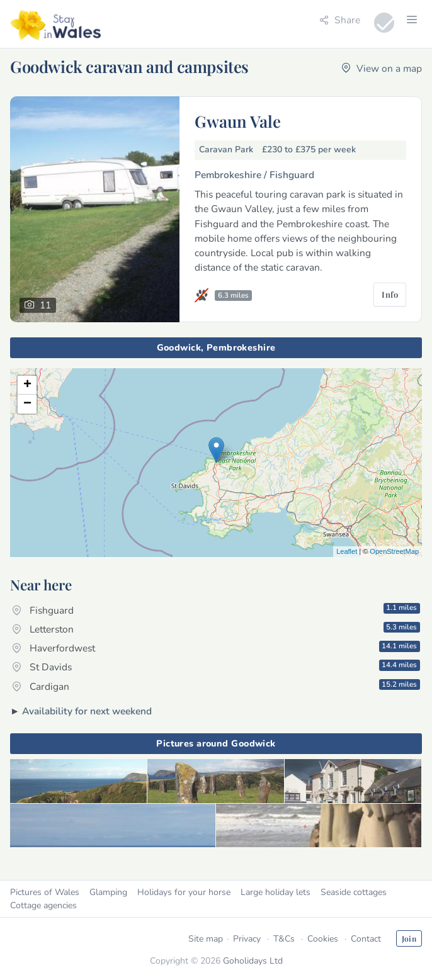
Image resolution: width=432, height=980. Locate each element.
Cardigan (216, 686)
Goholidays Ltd (253, 961)
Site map (206, 939)
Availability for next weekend (87, 711)
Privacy (247, 939)
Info (390, 294)
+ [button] (27, 385)
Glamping (108, 892)
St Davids (216, 667)
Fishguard (216, 609)
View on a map (382, 68)
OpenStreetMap (394, 551)
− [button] (27, 404)
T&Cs (284, 939)
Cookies (323, 939)
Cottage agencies (43, 905)
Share (340, 20)
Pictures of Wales (45, 892)
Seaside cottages (354, 892)
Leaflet (347, 551)
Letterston (216, 629)
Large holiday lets (276, 892)
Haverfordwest (216, 648)
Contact (366, 939)
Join (409, 938)
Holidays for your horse (184, 892)
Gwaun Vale (238, 121)
